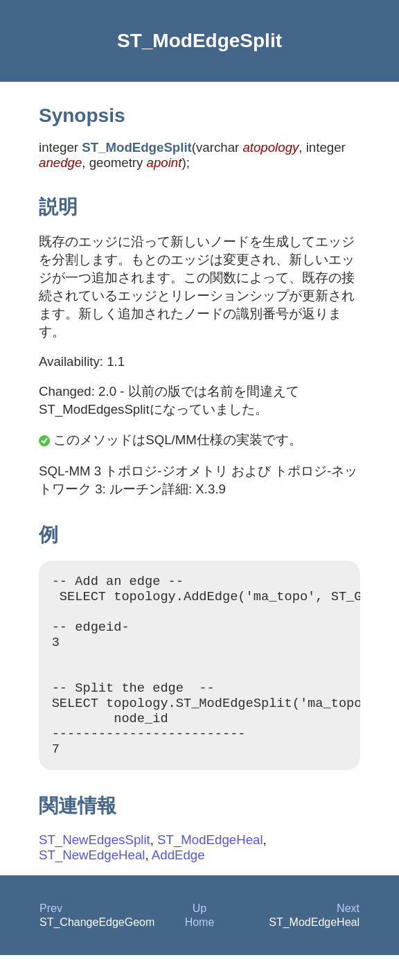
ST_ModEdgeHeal (210, 865)
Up (199, 933)
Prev (51, 933)
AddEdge (178, 880)
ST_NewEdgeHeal (92, 880)
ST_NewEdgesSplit (95, 865)
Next (348, 933)
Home (200, 947)
